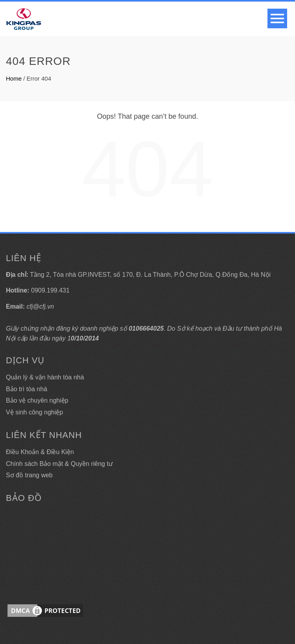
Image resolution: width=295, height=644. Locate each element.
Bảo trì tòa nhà (27, 389)
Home (14, 78)
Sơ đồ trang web (29, 475)
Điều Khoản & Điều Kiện (40, 452)
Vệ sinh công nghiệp (34, 412)
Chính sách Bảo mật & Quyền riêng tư (59, 464)
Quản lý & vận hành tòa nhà (45, 377)
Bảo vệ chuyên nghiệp (37, 400)
